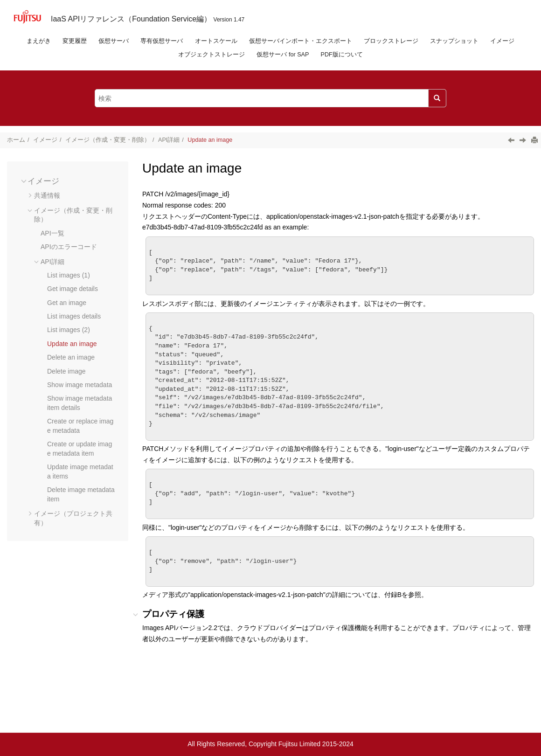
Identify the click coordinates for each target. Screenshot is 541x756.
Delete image (66, 371)
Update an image (210, 140)
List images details (74, 316)
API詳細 (169, 140)
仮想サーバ (114, 41)
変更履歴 (75, 41)
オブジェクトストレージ (212, 55)
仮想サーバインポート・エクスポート (301, 41)
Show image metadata (80, 385)
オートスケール (216, 41)
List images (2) (69, 330)
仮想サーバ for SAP (283, 55)
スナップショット (454, 41)
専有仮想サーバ (162, 41)
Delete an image (71, 357)
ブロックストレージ (391, 41)
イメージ (502, 41)
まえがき (39, 41)
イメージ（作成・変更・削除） (108, 140)
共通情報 (47, 195)
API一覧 (52, 233)
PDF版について (342, 55)
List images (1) (69, 275)
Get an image (67, 303)
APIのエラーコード (69, 247)
